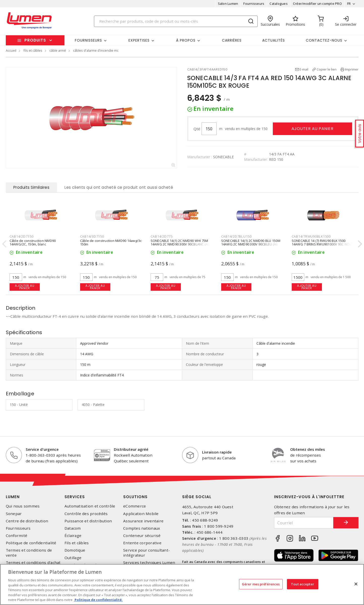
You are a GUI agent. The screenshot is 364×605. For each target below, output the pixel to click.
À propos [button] (186, 40)
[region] (182, 584)
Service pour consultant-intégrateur (146, 553)
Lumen (13, 497)
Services (75, 497)
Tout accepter (303, 584)
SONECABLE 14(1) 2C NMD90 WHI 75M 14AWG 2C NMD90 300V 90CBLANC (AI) (180, 243)
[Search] (176, 21)
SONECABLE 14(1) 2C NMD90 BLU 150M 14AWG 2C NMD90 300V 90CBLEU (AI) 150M (251, 244)
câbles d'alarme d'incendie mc (96, 50)
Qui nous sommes (23, 506)
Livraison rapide (217, 452)
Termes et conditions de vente (29, 553)
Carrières (232, 40)
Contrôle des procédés (86, 514)
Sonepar (14, 514)
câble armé (58, 50)
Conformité (17, 536)
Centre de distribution (27, 521)
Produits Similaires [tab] (31, 187)
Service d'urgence (42, 449)
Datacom (73, 528)
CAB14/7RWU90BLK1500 (311, 236)
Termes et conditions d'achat (33, 563)
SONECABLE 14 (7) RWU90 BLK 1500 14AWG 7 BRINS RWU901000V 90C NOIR (322, 243)
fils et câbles (33, 50)
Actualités (274, 40)
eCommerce (135, 506)
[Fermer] (356, 584)
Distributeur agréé (131, 449)
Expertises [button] (139, 40)
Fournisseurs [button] (88, 40)
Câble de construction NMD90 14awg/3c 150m (111, 243)
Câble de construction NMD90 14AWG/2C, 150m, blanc (33, 243)
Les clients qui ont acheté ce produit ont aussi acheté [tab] (119, 187)
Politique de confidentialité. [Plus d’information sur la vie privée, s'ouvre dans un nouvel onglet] (98, 600)
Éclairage (73, 536)
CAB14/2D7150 (22, 236)
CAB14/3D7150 (92, 236)
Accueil (11, 50)
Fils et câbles (77, 543)
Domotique (75, 550)
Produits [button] (35, 40)
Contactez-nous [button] (324, 40)
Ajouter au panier (312, 129)
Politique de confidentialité (31, 543)
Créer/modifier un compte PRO (317, 4)
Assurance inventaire (143, 521)
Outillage (73, 558)
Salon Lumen (228, 4)
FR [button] (349, 4)
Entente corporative (142, 543)
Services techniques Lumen (149, 563)
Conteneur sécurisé (142, 536)
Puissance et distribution (88, 521)
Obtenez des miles (308, 449)
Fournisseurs (254, 4)
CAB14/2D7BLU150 (236, 236)
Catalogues (279, 4)
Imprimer (352, 69)
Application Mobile (141, 514)
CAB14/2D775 (162, 236)
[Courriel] (304, 523)
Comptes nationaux (142, 528)
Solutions (135, 497)
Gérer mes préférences (261, 584)
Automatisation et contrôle (90, 506)
